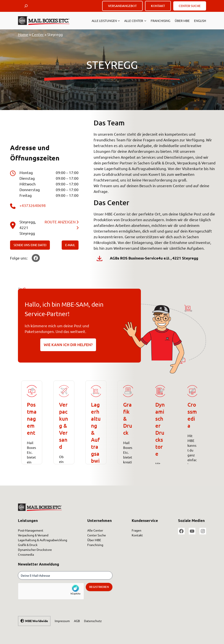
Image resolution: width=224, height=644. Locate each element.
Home (23, 34)
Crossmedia (192, 415)
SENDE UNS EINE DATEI (30, 245)
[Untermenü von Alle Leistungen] (119, 21)
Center (38, 34)
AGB (77, 621)
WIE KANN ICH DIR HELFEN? (68, 345)
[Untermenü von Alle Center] (145, 21)
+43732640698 (33, 205)
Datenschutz (93, 621)
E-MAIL (70, 245)
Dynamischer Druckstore (160, 429)
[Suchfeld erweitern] (26, 6)
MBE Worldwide (37, 621)
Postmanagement (32, 419)
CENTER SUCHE (190, 6)
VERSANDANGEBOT (122, 6)
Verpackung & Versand (64, 426)
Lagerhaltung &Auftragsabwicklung (96, 440)
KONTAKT (158, 6)
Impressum (62, 621)
